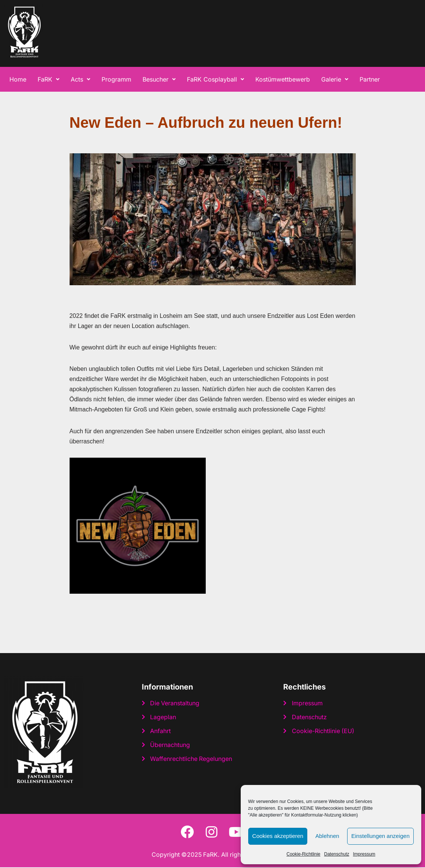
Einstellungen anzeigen (380, 836)
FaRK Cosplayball (216, 79)
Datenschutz (337, 854)
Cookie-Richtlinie (304, 854)
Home (18, 79)
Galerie (335, 79)
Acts (80, 79)
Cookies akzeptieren (278, 836)
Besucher (159, 79)
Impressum (364, 854)
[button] (49, 79)
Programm (116, 79)
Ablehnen (327, 836)
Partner (370, 79)
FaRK (49, 79)
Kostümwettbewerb (283, 79)
